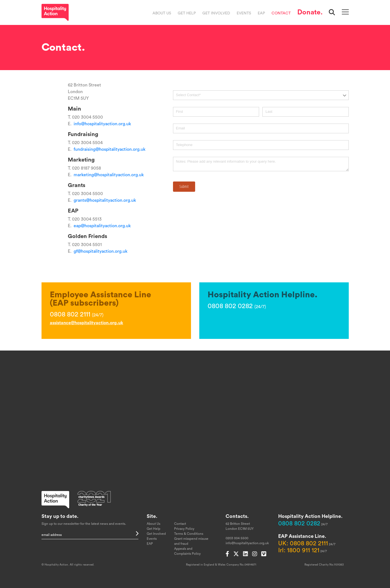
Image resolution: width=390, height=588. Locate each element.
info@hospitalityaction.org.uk (102, 124)
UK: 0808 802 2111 (303, 543)
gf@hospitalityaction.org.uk (100, 251)
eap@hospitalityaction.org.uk (102, 226)
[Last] (305, 112)
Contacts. (237, 516)
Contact (281, 13)
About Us (162, 13)
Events (244, 13)
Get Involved (216, 13)
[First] (216, 112)
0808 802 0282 (299, 523)
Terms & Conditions (189, 534)
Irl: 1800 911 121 (299, 550)
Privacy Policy (184, 529)
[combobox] (261, 95)
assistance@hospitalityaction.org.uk (86, 323)
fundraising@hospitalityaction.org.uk (109, 149)
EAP (261, 13)
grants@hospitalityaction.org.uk (105, 200)
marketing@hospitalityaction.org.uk (109, 175)
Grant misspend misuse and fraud (191, 541)
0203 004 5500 (237, 538)
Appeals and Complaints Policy (187, 551)
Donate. (310, 12)
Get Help (187, 13)
